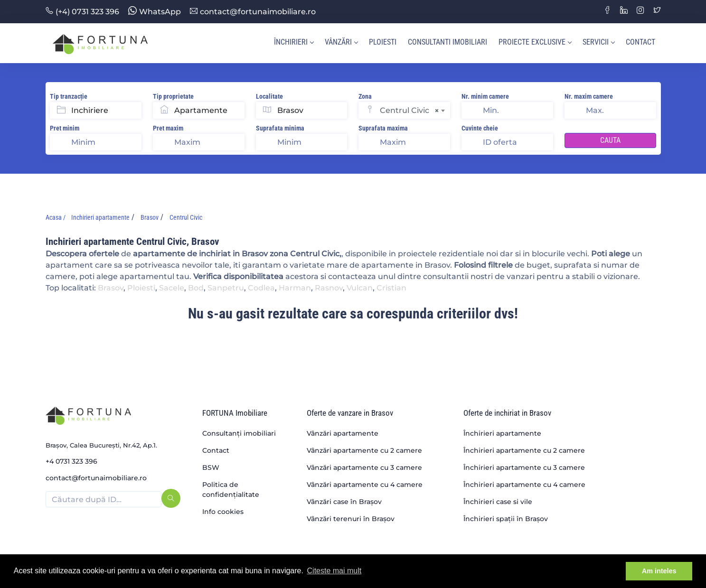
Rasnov (329, 288)
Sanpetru (226, 288)
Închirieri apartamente (502, 433)
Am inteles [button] (659, 571)
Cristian (391, 288)
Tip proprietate (173, 96)
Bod (196, 288)
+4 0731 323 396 (71, 461)
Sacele (172, 288)
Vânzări (341, 42)
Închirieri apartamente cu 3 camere (524, 467)
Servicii (598, 42)
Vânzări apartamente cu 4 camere (365, 485)
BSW (211, 467)
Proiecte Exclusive (535, 42)
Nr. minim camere (485, 96)
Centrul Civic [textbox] (409, 111)
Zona (365, 96)
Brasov (111, 288)
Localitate (269, 96)
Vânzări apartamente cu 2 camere (364, 450)
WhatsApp (155, 12)
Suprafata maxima (383, 128)
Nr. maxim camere (589, 96)
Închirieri (294, 42)
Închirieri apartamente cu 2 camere (524, 450)
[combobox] (415, 110)
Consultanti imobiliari (447, 42)
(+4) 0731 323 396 (82, 12)
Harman (295, 288)
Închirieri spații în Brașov (506, 519)
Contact (640, 42)
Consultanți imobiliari (239, 433)
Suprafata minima (280, 128)
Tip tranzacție (69, 96)
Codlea (261, 288)
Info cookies (223, 512)
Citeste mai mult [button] (334, 571)
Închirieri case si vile (498, 502)
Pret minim (65, 128)
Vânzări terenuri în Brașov (351, 519)
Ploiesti (383, 42)
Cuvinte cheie (480, 128)
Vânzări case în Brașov (344, 502)
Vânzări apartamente (343, 433)
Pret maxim (168, 128)
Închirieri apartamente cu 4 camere (524, 485)
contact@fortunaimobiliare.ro (253, 12)
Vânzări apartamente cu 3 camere (364, 467)
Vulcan (360, 288)
